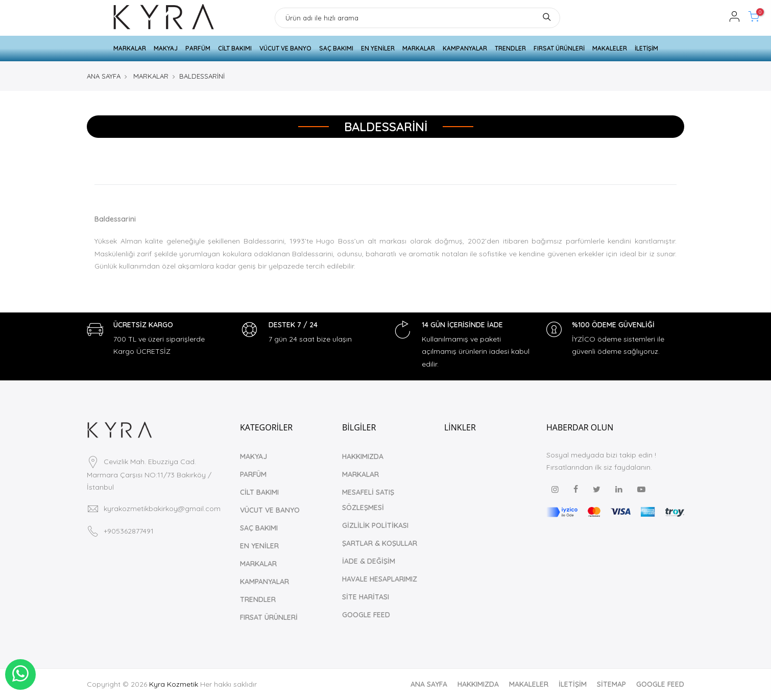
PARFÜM (198, 48)
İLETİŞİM (646, 48)
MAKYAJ (166, 48)
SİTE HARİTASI (366, 597)
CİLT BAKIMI (235, 48)
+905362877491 (129, 531)
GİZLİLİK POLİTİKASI (375, 525)
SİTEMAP (611, 684)
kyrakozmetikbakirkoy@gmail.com (162, 509)
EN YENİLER (378, 48)
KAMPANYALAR (465, 48)
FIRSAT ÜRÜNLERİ (559, 48)
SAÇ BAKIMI (336, 48)
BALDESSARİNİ (202, 76)
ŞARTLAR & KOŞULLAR (380, 543)
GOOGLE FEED (366, 615)
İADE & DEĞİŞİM (369, 561)
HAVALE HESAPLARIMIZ (380, 579)
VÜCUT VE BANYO (285, 48)
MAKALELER (610, 48)
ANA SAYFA (104, 76)
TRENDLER (510, 48)
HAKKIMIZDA (363, 456)
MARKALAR (130, 48)
